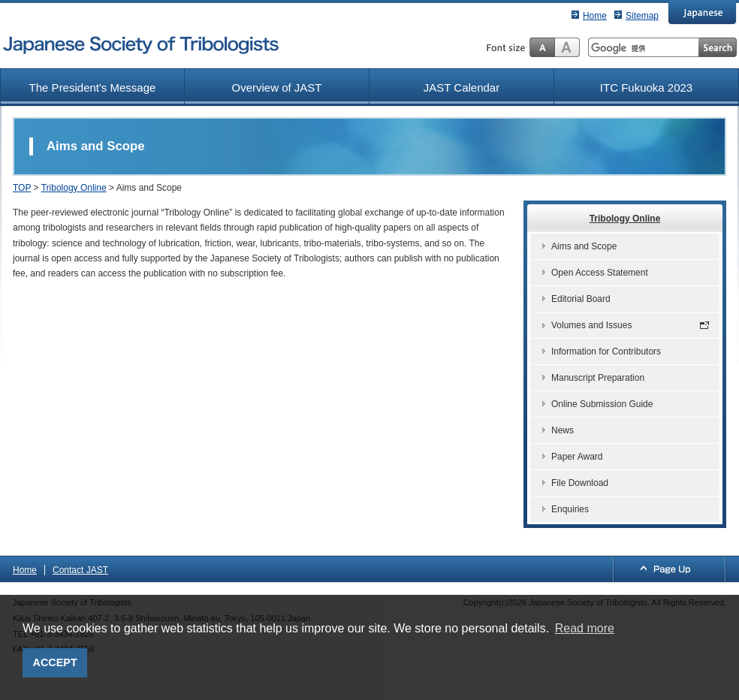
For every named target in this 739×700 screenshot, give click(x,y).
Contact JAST (80, 570)
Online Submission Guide (602, 404)
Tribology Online (74, 188)
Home (595, 16)
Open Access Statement (600, 273)
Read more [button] (585, 628)
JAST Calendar (461, 87)
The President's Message (93, 87)
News (563, 430)
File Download (580, 483)
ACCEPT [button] (55, 662)
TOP (22, 188)
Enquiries (570, 509)
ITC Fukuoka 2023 (646, 87)
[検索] (644, 48)
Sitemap (642, 16)
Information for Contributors (606, 352)
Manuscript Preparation (598, 378)
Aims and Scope (584, 246)
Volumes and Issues (591, 325)
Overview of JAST (276, 87)
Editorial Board (581, 299)
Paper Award (577, 457)
